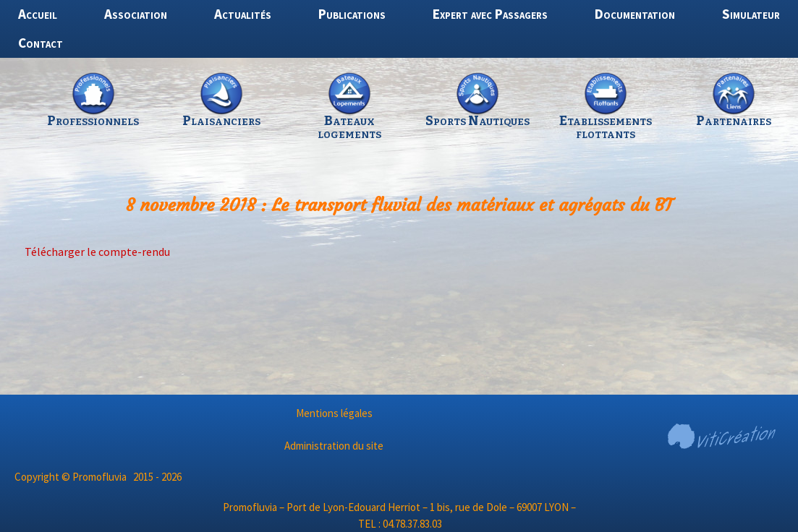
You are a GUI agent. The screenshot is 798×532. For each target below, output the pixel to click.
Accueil (38, 14)
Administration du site (334, 446)
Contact (41, 43)
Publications (352, 14)
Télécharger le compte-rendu (97, 252)
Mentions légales (334, 413)
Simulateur (751, 14)
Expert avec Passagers (490, 14)
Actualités (243, 14)
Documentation (635, 14)
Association (136, 14)
